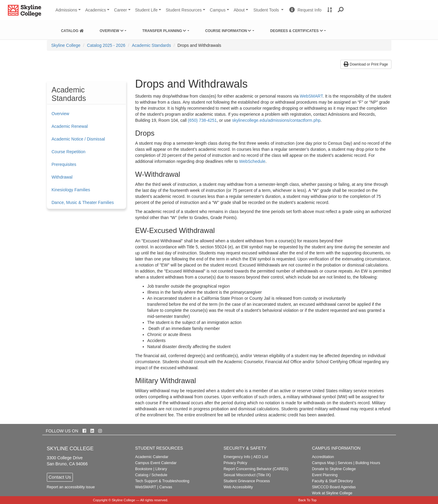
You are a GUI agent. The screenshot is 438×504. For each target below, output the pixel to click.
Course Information (228, 31)
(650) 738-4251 (202, 120)
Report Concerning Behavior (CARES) (256, 469)
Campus (218, 10)
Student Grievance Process (247, 481)
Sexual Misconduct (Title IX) (247, 475)
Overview (112, 31)
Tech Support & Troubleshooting (162, 481)
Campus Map (323, 463)
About (239, 10)
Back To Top (308, 500)
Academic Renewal (70, 126)
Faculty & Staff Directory (333, 481)
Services (345, 463)
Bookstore (144, 469)
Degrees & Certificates (297, 31)
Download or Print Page (366, 64)
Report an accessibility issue (71, 487)
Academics (96, 10)
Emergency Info (237, 457)
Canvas (166, 487)
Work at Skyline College (332, 493)
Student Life (146, 10)
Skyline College (66, 45)
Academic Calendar (152, 457)
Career (120, 10)
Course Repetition (69, 152)
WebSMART (311, 96)
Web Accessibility (238, 487)
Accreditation (323, 457)
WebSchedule (252, 161)
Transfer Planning (164, 31)
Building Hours (368, 463)
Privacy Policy (235, 463)
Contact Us (60, 477)
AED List (261, 457)
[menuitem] (72, 30)
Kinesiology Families (71, 190)
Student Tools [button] (269, 12)
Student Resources (184, 10)
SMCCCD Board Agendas (334, 487)
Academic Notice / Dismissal (78, 139)
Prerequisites (64, 164)
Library (161, 469)
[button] (341, 10)
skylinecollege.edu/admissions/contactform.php (276, 120)
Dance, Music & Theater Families (83, 202)
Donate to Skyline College (334, 469)
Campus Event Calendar (156, 463)
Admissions (67, 10)
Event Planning (325, 475)
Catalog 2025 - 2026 (106, 45)
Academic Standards (151, 45)
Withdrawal (62, 177)
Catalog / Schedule (151, 475)
